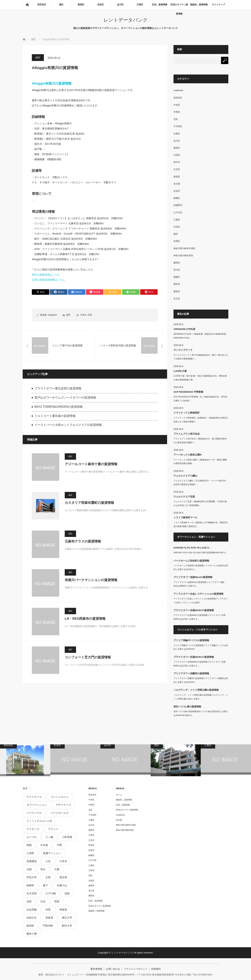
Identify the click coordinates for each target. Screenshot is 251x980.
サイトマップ (218, 5)
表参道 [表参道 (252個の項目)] (49, 918)
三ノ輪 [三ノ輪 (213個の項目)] (49, 837)
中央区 (177, 105)
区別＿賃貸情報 (160, 5)
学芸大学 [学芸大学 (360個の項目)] (32, 877)
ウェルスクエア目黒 (184, 497)
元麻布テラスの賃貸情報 (83, 541)
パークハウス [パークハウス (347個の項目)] (34, 813)
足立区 (177, 299)
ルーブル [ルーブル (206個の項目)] (32, 837)
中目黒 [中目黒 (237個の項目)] (44, 845)
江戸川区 (178, 213)
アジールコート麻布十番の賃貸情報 (91, 464)
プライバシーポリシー (136, 969)
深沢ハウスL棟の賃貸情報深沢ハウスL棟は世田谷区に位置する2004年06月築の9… (201, 713)
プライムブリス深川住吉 (187, 434)
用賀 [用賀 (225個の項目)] (57, 901)
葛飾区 (177, 277)
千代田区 (178, 126)
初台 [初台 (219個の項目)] (43, 869)
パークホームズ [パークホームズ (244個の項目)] (60, 813)
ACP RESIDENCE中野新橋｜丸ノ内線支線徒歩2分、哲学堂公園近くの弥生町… (200, 399)
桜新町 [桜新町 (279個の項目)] (30, 885)
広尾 (90, 315)
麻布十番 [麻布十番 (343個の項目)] (32, 934)
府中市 (177, 162)
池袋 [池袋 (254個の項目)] (67, 893)
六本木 (83, 315)
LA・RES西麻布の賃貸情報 (85, 619)
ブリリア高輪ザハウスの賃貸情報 (191, 640)
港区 (61, 5)
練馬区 (177, 263)
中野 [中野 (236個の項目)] (59, 845)
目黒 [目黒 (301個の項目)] (48, 910)
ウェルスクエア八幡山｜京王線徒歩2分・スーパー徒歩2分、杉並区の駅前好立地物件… (201, 482)
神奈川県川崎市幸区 (183, 256)
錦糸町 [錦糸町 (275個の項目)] (30, 926)
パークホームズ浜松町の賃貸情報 (191, 561)
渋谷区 (101, 5)
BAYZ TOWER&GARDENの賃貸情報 (59, 407)
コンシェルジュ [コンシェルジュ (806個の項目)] (60, 797)
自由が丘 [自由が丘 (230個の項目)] (32, 918)
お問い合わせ (113, 969)
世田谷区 (42, 5)
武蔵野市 (178, 205)
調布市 (177, 284)
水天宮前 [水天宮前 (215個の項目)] (32, 893)
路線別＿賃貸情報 (199, 5)
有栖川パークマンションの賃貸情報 (91, 580)
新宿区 (81, 5)
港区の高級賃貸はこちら (46, 275)
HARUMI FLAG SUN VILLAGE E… (192, 548)
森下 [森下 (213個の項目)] (46, 885)
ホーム (119, 795)
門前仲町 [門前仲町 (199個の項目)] (48, 926)
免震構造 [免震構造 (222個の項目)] (32, 861)
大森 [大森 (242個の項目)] (57, 869)
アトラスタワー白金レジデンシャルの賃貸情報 (198, 594)
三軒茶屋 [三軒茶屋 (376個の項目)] (67, 837)
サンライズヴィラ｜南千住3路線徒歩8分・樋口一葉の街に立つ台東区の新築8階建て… (201, 357)
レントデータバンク (126, 20)
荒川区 (177, 270)
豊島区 (177, 291)
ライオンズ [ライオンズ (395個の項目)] (33, 829)
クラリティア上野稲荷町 (187, 413)
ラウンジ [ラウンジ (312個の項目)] (53, 829)
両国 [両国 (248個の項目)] (29, 845)
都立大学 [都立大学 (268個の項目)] (67, 918)
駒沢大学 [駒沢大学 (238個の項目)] (67, 926)
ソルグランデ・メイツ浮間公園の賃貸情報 (196, 690)
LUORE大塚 (180, 371)
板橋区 (177, 198)
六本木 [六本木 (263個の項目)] (63, 861)
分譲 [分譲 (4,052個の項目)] (29, 869)
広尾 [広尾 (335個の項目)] (48, 877)
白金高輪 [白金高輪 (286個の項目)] (32, 910)
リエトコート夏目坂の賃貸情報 (55, 416)
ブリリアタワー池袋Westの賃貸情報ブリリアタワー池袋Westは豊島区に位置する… (199, 584)
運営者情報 (96, 969)
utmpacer (52, 315)
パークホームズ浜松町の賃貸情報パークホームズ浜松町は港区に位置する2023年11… (201, 567)
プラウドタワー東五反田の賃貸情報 (58, 388)
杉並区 (177, 191)
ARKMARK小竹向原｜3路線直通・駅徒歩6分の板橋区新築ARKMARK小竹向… (200, 336)
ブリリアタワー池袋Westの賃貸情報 (193, 577)
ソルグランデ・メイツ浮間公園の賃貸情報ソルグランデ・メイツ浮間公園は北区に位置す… (201, 697)
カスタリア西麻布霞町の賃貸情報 (89, 503)
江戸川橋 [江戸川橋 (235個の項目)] (51, 893)
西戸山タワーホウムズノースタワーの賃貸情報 (65, 398)
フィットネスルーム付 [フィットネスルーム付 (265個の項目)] (39, 821)
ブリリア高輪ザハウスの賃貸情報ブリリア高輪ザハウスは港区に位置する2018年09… (201, 647)
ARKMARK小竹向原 (184, 329)
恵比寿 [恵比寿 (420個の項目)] (63, 877)
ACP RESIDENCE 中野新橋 (188, 392)
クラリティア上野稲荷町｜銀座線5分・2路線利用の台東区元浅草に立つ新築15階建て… (201, 420)
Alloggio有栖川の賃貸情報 (52, 83)
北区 (176, 119)
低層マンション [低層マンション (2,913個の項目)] (52, 853)
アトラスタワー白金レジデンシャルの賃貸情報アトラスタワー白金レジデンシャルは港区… (201, 601)
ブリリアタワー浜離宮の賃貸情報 (191, 673)
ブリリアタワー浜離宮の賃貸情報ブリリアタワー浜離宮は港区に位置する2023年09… (201, 680)
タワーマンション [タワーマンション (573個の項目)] (37, 805)
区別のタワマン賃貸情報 (179, 6)
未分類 (177, 184)
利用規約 (156, 969)
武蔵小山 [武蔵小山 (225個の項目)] (62, 885)
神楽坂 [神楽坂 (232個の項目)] (63, 910)
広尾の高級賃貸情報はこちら (48, 280)
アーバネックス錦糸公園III (188, 455)
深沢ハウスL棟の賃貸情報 (187, 707)
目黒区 (177, 241)
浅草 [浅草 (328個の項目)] (29, 901)
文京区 (177, 169)
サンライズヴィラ (183, 350)
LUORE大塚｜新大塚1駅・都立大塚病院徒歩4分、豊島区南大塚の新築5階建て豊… (200, 378)
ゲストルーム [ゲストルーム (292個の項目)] (34, 797)
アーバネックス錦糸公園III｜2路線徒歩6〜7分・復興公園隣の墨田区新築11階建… (200, 462)
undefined (178, 90)
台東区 (177, 134)
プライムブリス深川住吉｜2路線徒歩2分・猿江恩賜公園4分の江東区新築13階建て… (200, 441)
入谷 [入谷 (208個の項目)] (48, 861)
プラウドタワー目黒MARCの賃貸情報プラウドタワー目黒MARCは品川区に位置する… (200, 617)
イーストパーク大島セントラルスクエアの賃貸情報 (68, 425)
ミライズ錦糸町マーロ (185, 517)
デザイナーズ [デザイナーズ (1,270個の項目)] (63, 805)
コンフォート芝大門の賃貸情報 (88, 657)
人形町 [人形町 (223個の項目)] (30, 853)
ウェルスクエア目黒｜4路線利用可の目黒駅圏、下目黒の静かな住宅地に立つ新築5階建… (200, 503)
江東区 (140, 5)
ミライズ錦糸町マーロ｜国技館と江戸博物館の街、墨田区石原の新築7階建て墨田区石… (201, 524)
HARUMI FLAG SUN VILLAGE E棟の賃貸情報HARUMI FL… (201, 553)
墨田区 (177, 148)
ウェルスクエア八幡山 (185, 476)
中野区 (177, 112)
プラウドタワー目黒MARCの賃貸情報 (194, 610)
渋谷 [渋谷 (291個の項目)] (43, 901)
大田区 (177, 155)
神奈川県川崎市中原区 (184, 248)
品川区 (120, 5)
